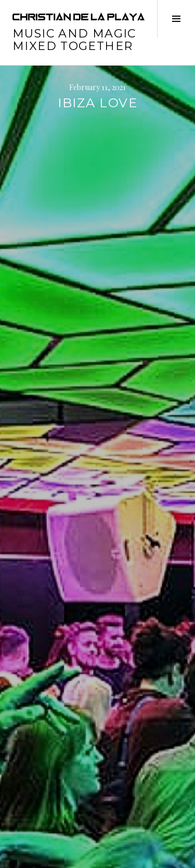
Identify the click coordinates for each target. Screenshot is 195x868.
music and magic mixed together (74, 40)
